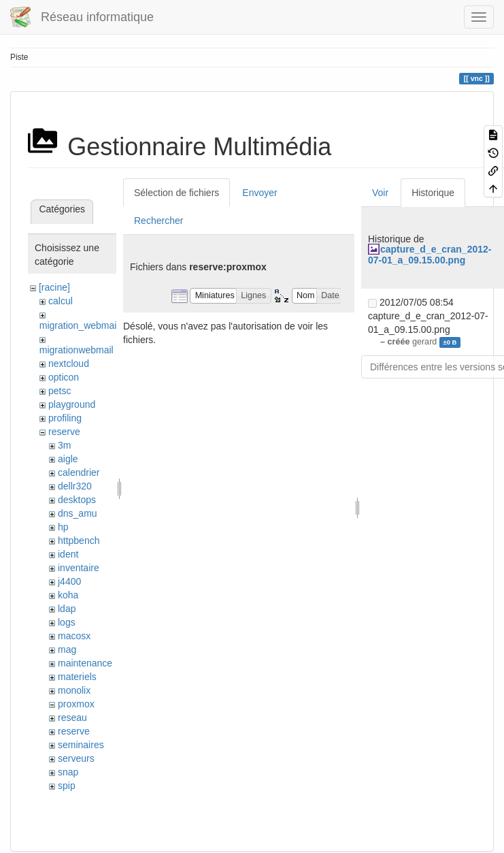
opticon (64, 377)
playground (72, 404)
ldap (67, 609)
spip (67, 786)
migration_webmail (79, 325)
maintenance (85, 663)
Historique (433, 193)
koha (68, 595)
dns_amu (78, 513)
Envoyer (259, 193)
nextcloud (69, 364)
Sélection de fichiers (177, 193)
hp (63, 527)
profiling (65, 418)
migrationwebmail (77, 350)
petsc (60, 391)
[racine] (54, 287)
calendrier (79, 472)
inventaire (79, 568)
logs (67, 622)
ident (68, 554)
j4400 (69, 581)
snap (68, 772)
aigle (68, 459)
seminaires (81, 745)
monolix (74, 690)
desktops (77, 500)
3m (64, 445)
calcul (61, 301)
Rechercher (158, 221)
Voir (380, 193)
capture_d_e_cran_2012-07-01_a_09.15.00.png (430, 254)
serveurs (76, 758)
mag (67, 649)
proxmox (76, 704)
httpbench (79, 541)
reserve (64, 432)
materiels (77, 677)
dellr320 (75, 486)
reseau (72, 718)
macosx (74, 636)
